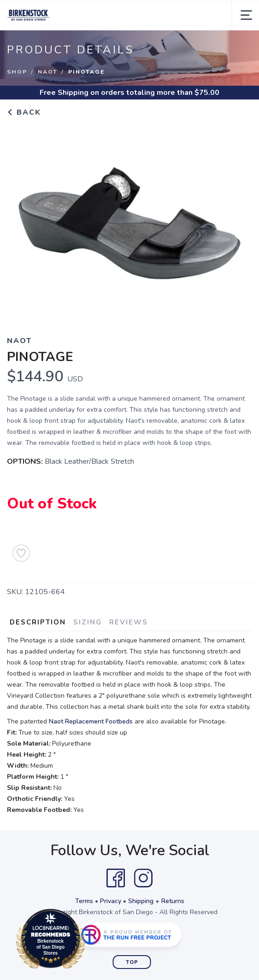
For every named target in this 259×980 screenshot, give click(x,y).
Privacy (111, 901)
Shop (17, 72)
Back (24, 112)
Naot (48, 72)
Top (132, 962)
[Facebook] (116, 878)
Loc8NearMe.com (91, 940)
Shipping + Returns (156, 901)
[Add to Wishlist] (21, 553)
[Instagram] (143, 878)
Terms (84, 901)
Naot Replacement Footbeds (91, 721)
